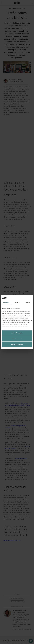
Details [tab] (17, 302)
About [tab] (28, 302)
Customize (17, 339)
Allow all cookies (17, 333)
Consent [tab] (6, 302)
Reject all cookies (17, 345)
